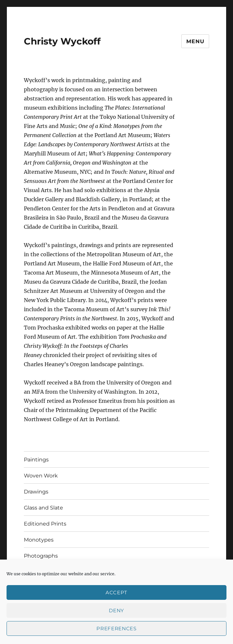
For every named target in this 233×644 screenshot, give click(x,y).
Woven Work (41, 476)
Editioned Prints (45, 524)
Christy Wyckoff (62, 41)
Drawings (36, 492)
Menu (195, 41)
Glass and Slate (43, 508)
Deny (116, 610)
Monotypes (39, 540)
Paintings (36, 460)
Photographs (41, 556)
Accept (116, 592)
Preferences (116, 628)
